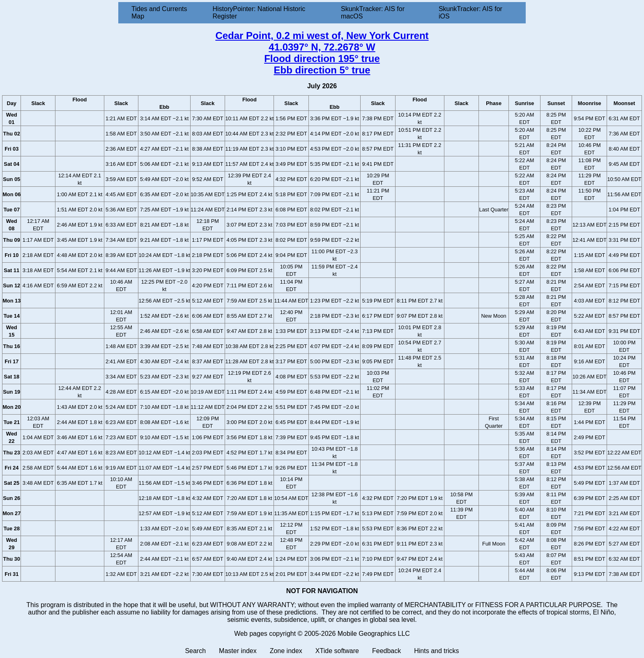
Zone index (286, 651)
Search (195, 651)
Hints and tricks (436, 651)
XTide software (337, 651)
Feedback (386, 651)
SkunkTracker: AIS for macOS (373, 13)
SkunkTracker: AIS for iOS (470, 13)
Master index (238, 651)
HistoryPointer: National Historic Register (259, 13)
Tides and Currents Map (159, 13)
